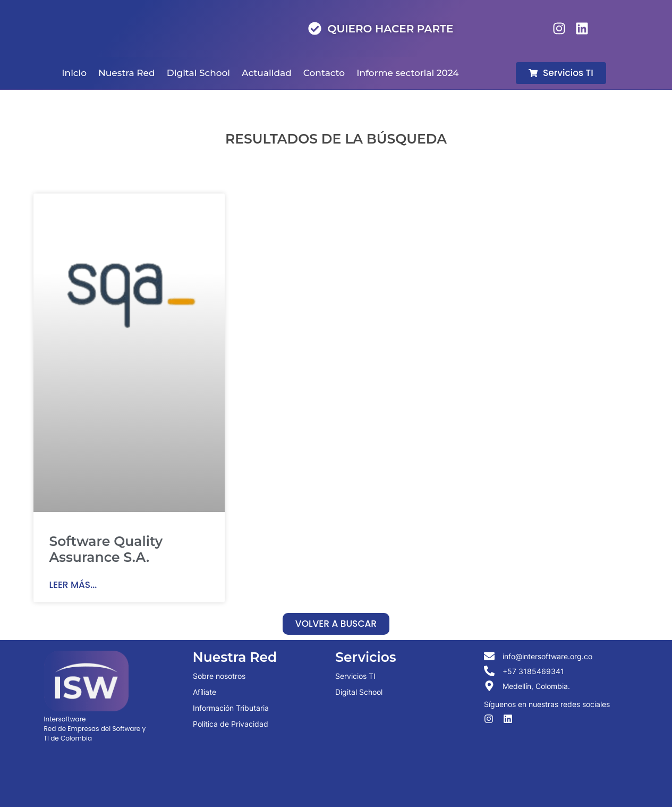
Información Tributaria (231, 708)
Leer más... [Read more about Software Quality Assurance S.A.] (73, 585)
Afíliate (205, 692)
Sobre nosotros (219, 676)
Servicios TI (355, 676)
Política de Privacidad (231, 724)
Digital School (359, 692)
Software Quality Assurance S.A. (106, 549)
